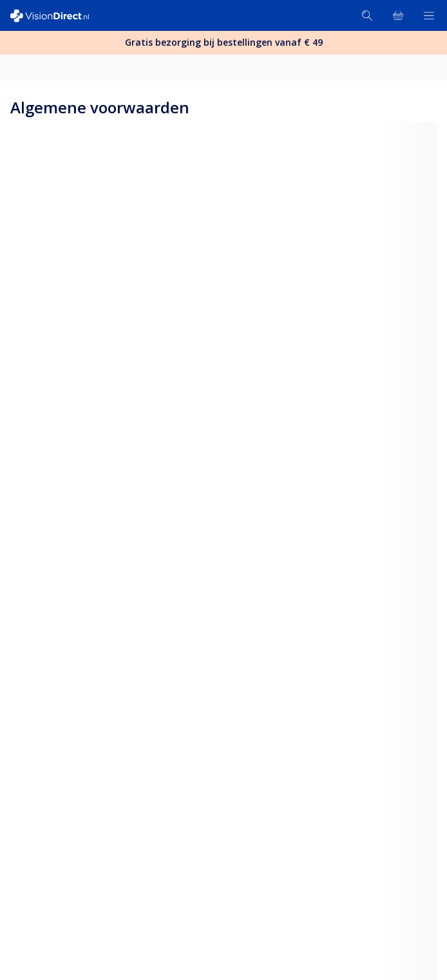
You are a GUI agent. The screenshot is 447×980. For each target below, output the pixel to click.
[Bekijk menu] (429, 15)
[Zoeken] (367, 15)
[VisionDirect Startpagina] (57, 16)
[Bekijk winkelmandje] (398, 15)
